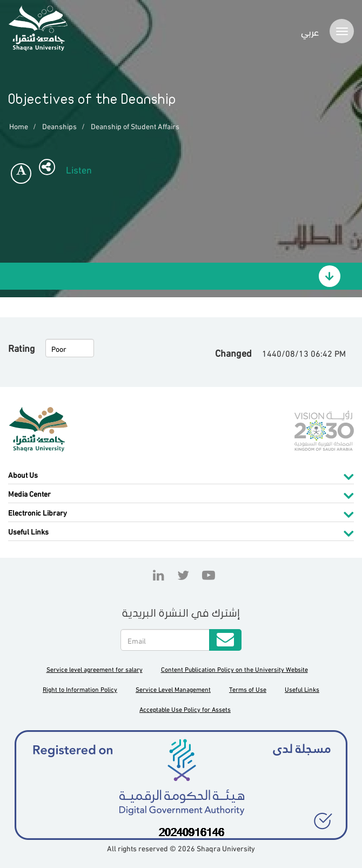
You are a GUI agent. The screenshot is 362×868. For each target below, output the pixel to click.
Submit (225, 640)
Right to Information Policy (80, 689)
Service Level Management (173, 689)
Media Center (29, 493)
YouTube (206, 575)
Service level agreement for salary (95, 669)
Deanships (59, 126)
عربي (310, 31)
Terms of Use (248, 689)
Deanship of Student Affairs (135, 126)
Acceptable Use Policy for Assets (185, 709)
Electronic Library (38, 512)
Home (19, 126)
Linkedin (159, 575)
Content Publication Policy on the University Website (234, 669)
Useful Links (28, 531)
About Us (23, 474)
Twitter (183, 575)
